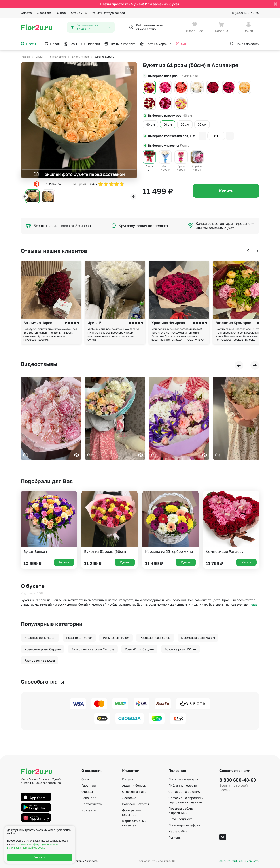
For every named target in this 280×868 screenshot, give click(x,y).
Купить (226, 191)
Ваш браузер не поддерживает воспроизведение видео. (51, 418)
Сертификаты (92, 804)
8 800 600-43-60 (238, 780)
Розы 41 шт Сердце (139, 649)
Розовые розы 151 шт (180, 649)
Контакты (89, 810)
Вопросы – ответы (135, 804)
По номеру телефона (184, 825)
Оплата (26, 13)
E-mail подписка (181, 819)
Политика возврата (183, 779)
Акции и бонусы (134, 785)
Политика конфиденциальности (238, 861)
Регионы (175, 837)
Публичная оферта (183, 785)
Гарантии (89, 785)
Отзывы (79, 13)
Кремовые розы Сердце (43, 649)
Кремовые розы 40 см (198, 638)
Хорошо (40, 857)
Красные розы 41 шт (40, 638)
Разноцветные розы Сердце (93, 649)
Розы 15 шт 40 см (116, 638)
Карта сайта (178, 831)
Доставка (44, 13)
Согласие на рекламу (184, 792)
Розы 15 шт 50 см (79, 638)
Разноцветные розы (40, 660)
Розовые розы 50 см (155, 638)
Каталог (128, 779)
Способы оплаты (134, 792)
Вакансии (89, 798)
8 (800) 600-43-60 (246, 13)
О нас (61, 13)
